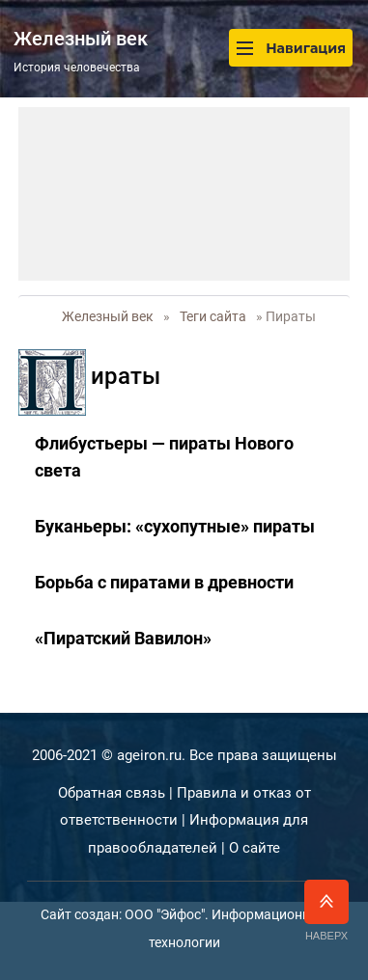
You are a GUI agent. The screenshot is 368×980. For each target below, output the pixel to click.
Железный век (108, 316)
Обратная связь (112, 793)
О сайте (255, 848)
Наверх (326, 911)
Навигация (291, 48)
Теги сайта (213, 316)
